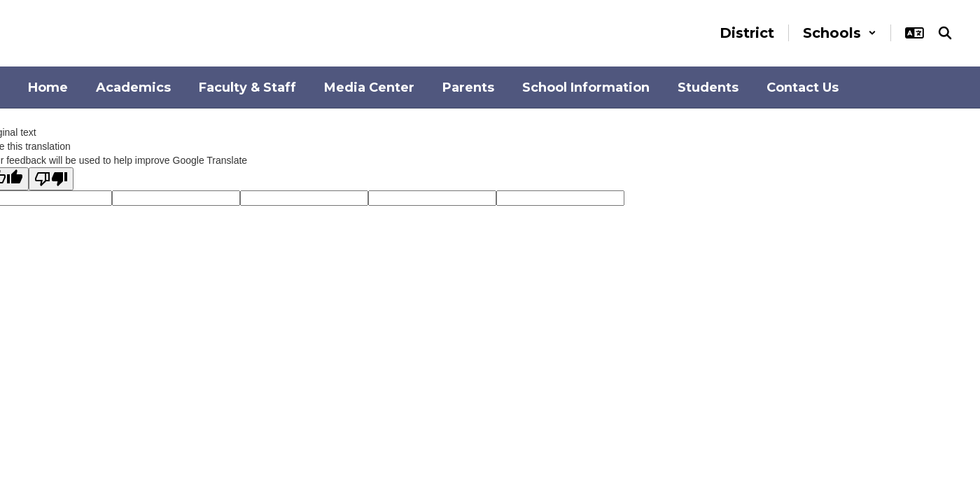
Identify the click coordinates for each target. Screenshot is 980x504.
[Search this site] (945, 33)
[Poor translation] (51, 179)
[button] (840, 33)
